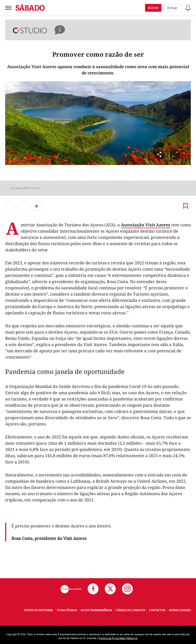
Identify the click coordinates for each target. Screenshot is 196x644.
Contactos (157, 610)
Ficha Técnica (67, 610)
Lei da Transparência (96, 610)
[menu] (8, 8)
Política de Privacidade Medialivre (118, 638)
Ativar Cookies (180, 610)
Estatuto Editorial (39, 610)
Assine (153, 8)
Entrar (172, 8)
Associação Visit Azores (146, 225)
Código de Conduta (130, 610)
